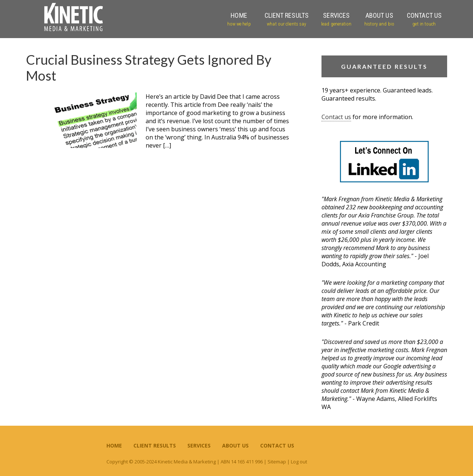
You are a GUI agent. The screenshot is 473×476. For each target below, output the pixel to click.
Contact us (336, 117)
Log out (299, 462)
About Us (235, 445)
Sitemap (277, 462)
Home (114, 445)
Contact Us (277, 445)
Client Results (155, 445)
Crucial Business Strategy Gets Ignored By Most (149, 67)
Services (199, 445)
